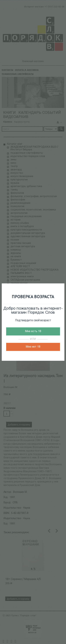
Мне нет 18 (33, 347)
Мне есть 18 (33, 331)
